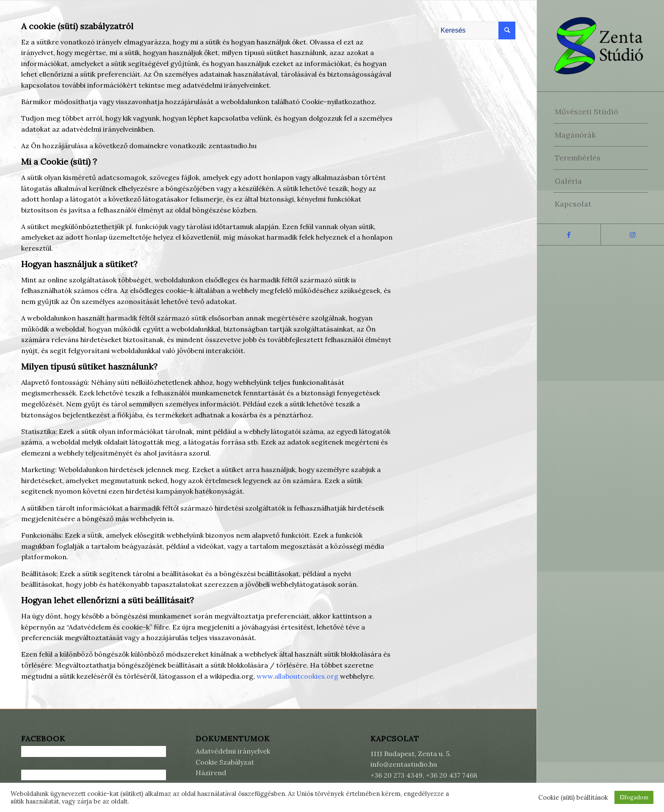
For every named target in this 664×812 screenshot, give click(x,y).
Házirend (211, 773)
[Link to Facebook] (569, 235)
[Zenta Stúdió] (600, 46)
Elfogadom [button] (634, 797)
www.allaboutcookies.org (298, 676)
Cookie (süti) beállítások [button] (573, 798)
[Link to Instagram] (632, 235)
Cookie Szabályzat (225, 762)
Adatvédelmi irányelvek (233, 751)
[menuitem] (600, 112)
